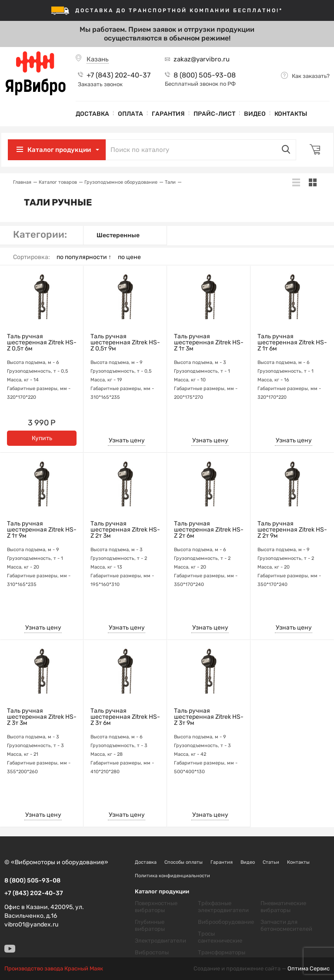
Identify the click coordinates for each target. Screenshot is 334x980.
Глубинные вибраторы (150, 925)
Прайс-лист (214, 114)
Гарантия (168, 114)
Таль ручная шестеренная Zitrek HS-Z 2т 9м (292, 530)
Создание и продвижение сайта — (262, 969)
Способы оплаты (184, 862)
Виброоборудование (226, 922)
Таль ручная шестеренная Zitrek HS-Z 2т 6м (209, 530)
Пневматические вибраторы (283, 907)
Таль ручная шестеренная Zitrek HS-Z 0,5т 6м (42, 343)
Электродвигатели (160, 941)
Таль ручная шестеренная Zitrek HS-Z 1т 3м (209, 343)
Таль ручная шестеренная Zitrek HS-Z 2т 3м (125, 530)
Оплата (130, 114)
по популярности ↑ (84, 257)
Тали (170, 182)
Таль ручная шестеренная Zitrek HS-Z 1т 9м (42, 530)
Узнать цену (127, 440)
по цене (129, 257)
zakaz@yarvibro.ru (202, 59)
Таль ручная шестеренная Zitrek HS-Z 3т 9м (209, 717)
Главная (22, 182)
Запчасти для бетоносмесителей (286, 925)
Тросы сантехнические (220, 937)
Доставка (92, 114)
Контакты (291, 114)
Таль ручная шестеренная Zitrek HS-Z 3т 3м (42, 717)
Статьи (271, 862)
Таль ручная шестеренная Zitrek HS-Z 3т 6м (125, 717)
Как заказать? (311, 76)
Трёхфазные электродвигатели (223, 907)
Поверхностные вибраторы (156, 907)
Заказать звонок (100, 84)
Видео (255, 114)
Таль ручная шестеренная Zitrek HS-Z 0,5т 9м (125, 343)
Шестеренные (118, 236)
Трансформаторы (222, 952)
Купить (42, 438)
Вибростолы (152, 952)
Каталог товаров (58, 182)
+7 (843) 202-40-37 (119, 75)
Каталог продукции (62, 150)
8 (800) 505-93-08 (205, 75)
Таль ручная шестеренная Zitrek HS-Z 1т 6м (292, 343)
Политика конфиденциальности (172, 876)
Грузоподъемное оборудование (121, 182)
